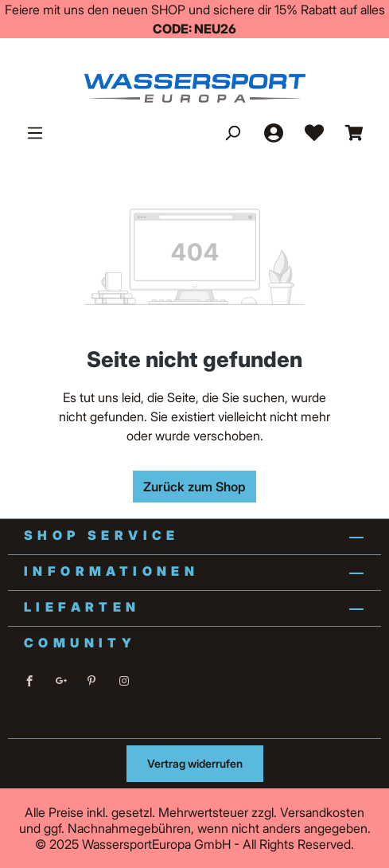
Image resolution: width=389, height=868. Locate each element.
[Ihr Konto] (273, 132)
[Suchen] (232, 132)
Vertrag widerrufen (195, 763)
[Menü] (35, 132)
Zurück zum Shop (194, 487)
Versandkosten (322, 812)
